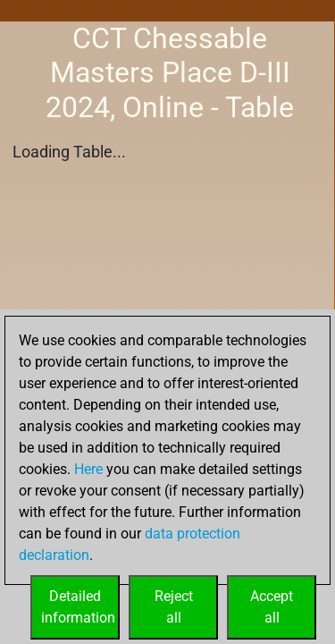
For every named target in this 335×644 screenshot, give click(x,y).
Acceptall (272, 607)
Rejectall (174, 607)
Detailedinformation (78, 607)
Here (88, 469)
